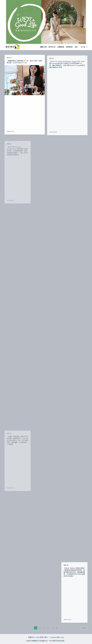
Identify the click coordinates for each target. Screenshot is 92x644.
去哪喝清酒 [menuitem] (61, 47)
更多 (77, 47)
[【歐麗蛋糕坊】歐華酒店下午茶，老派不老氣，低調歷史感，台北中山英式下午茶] (25, 86)
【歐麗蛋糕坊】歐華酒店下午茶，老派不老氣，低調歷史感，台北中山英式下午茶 (24, 68)
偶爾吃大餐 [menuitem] (43, 47)
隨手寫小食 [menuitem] (52, 47)
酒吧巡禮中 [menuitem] (69, 47)
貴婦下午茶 (9, 64)
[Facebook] (82, 47)
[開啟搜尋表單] (87, 47)
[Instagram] (84, 47)
